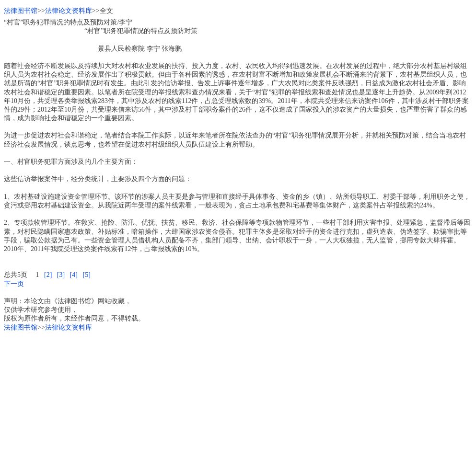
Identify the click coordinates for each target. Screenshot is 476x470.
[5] (86, 275)
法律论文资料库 (69, 11)
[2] (48, 275)
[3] (61, 275)
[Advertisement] (238, 399)
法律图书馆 (21, 11)
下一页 (14, 284)
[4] (74, 275)
